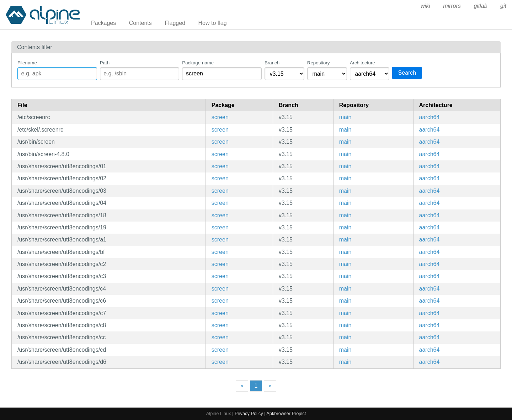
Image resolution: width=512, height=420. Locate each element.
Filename (27, 63)
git (503, 6)
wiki (425, 6)
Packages (103, 23)
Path (105, 63)
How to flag (213, 23)
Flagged (175, 23)
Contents (140, 23)
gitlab (480, 6)
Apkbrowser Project (286, 413)
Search (407, 73)
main (345, 117)
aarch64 (430, 117)
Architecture (362, 63)
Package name (198, 63)
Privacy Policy (249, 413)
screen (220, 117)
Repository (319, 63)
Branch (272, 63)
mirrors (452, 6)
